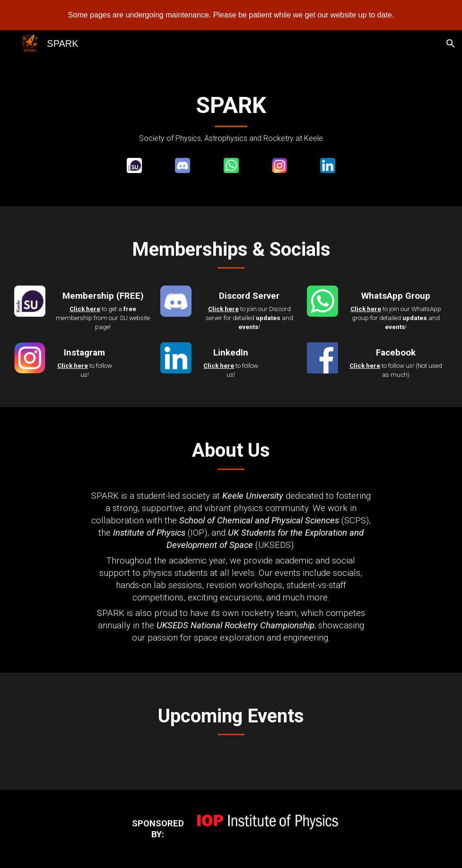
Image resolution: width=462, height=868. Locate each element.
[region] (231, 15)
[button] (451, 43)
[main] (231, 117)
